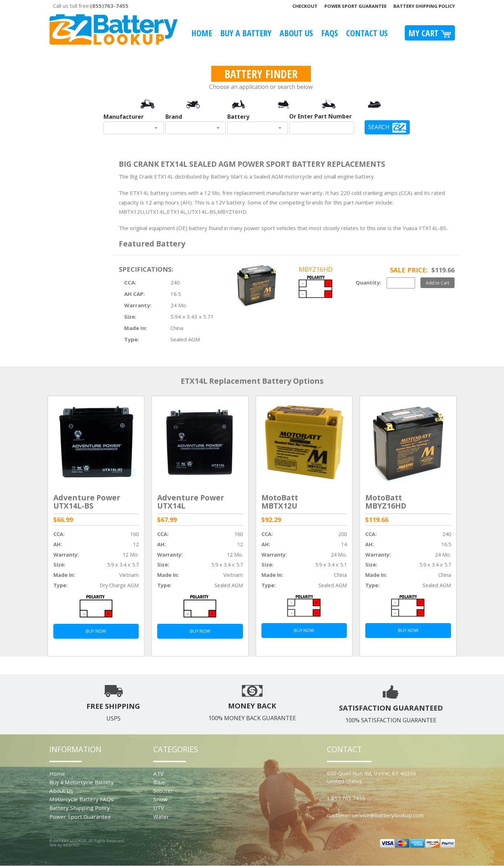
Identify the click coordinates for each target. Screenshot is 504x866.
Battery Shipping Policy (424, 6)
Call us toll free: (91, 6)
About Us (296, 33)
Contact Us (367, 33)
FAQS (330, 33)
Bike (159, 782)
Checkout (305, 6)
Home (202, 33)
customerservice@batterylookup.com (375, 815)
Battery (238, 117)
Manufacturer (124, 117)
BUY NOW (96, 631)
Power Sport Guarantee (356, 6)
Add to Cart (437, 283)
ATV (158, 774)
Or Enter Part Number (320, 116)
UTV (159, 808)
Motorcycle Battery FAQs (81, 799)
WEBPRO (71, 845)
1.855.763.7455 (346, 798)
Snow (160, 799)
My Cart (430, 33)
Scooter (163, 791)
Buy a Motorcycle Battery (82, 782)
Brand (174, 117)
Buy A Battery (246, 33)
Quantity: (368, 282)
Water (161, 817)
